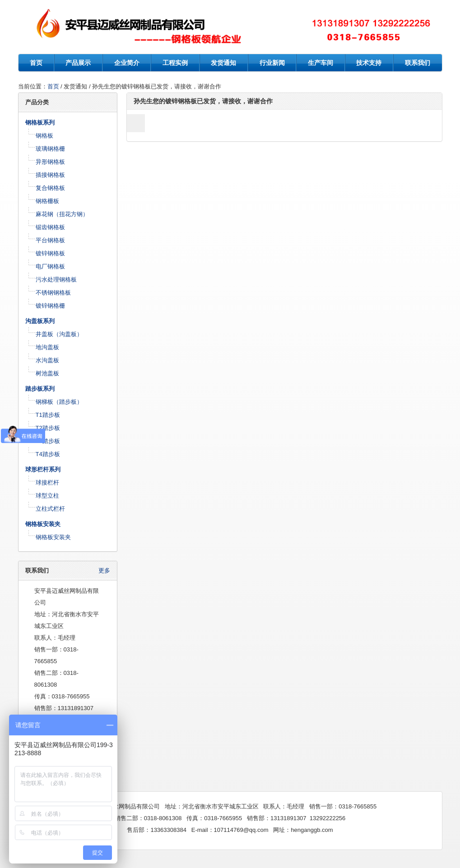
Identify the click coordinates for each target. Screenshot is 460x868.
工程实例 (175, 63)
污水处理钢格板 (56, 279)
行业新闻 (272, 63)
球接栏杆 (47, 482)
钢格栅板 (47, 201)
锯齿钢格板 (50, 227)
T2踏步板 (48, 428)
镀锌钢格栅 (50, 306)
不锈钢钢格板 (53, 293)
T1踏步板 (48, 415)
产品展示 (78, 63)
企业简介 (127, 63)
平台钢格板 (50, 240)
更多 (104, 570)
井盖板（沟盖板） (59, 334)
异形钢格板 (50, 162)
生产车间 (321, 63)
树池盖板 (47, 373)
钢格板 (44, 136)
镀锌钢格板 (50, 253)
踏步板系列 (40, 389)
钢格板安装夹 (43, 524)
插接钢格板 (50, 175)
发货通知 (223, 63)
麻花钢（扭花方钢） (62, 214)
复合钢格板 (50, 188)
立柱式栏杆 (50, 509)
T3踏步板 (48, 441)
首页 (36, 63)
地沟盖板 (47, 347)
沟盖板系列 (40, 321)
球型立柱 (47, 496)
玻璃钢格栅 (50, 149)
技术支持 (369, 63)
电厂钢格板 (50, 266)
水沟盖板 (47, 360)
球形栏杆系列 (43, 469)
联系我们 (418, 63)
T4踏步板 (48, 454)
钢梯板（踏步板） (59, 402)
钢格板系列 (40, 122)
